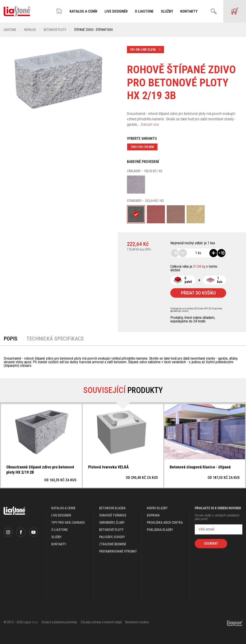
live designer (61, 515)
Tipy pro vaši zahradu (68, 523)
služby (56, 537)
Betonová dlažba (112, 508)
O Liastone (144, 11)
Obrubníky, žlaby (112, 523)
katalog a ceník (63, 508)
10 (175, 253)
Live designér (116, 11)
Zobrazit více (150, 124)
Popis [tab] (11, 339)
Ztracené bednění (113, 544)
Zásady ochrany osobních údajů (101, 622)
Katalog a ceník (83, 11)
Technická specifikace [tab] (55, 339)
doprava (153, 515)
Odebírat (211, 544)
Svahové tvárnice (113, 515)
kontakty (59, 544)
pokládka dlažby (160, 530)
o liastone (60, 530)
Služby (167, 11)
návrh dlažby (157, 508)
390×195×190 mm (142, 147)
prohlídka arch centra (165, 523)
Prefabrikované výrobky (118, 551)
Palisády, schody (112, 537)
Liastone (10, 30)
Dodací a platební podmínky (59, 622)
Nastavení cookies (137, 622)
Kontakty (189, 11)
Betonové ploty (55, 30)
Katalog (30, 30)
